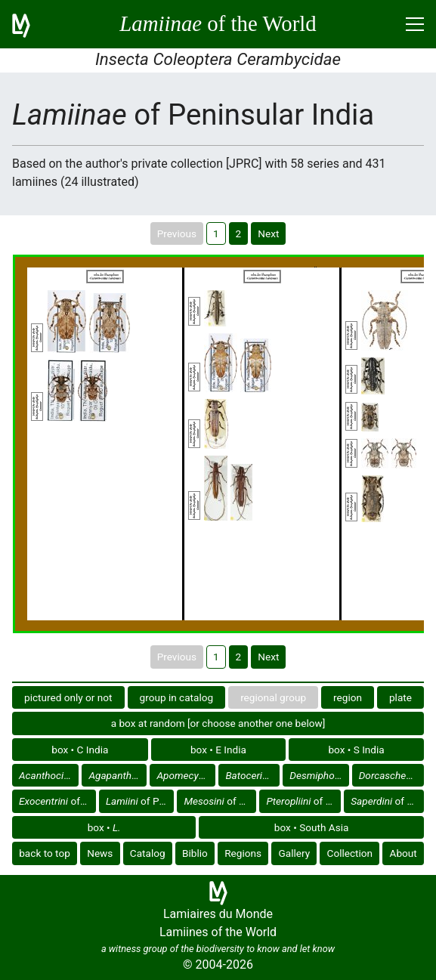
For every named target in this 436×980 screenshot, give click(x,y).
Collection (350, 853)
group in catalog (177, 697)
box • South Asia (312, 827)
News (100, 853)
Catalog (148, 853)
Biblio (195, 853)
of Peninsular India (49, 775)
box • (104, 827)
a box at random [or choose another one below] (218, 723)
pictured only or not (68, 697)
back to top (45, 853)
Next (268, 233)
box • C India (80, 750)
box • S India (356, 750)
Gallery (294, 853)
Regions (243, 853)
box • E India (218, 750)
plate (400, 697)
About (404, 853)
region (348, 697)
